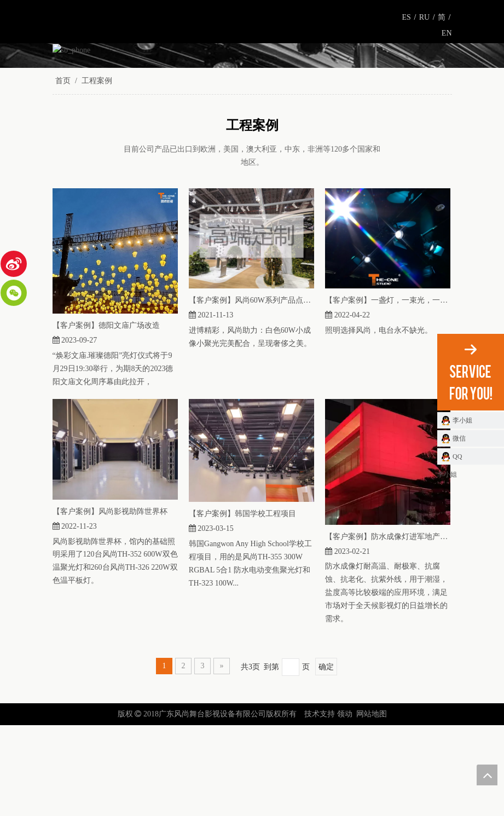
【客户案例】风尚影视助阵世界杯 (110, 602)
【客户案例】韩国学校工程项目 (242, 604)
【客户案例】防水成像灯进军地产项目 (388, 627)
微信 (459, 438)
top (487, 775)
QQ (457, 456)
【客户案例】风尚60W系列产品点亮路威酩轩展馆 (251, 391)
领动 (345, 805)
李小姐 (462, 420)
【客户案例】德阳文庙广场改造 (106, 416)
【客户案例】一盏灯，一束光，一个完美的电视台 (388, 391)
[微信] (14, 293)
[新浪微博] (14, 264)
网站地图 (372, 805)
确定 (326, 758)
